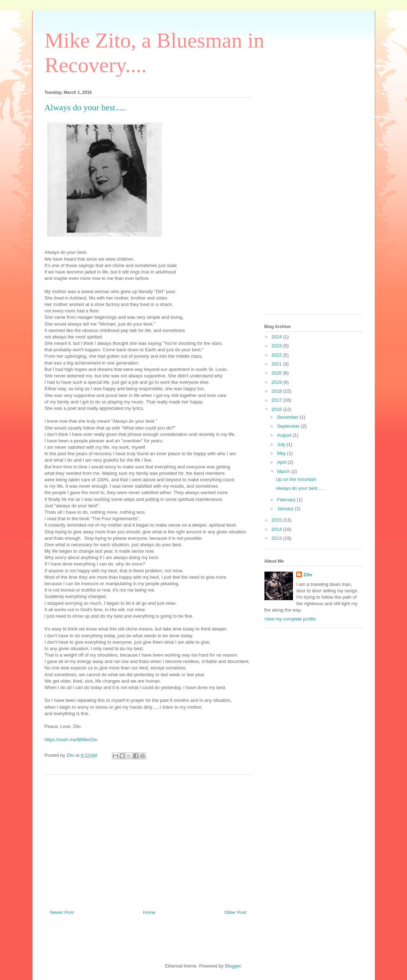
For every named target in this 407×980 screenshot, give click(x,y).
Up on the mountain (296, 479)
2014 (277, 529)
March (284, 471)
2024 (277, 337)
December (288, 417)
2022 (277, 355)
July (282, 444)
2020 (277, 373)
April (282, 462)
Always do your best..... (300, 488)
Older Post (235, 912)
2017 (277, 400)
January (286, 509)
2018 (277, 391)
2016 (277, 409)
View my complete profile (290, 619)
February (287, 500)
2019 (277, 382)
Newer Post (62, 912)
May (282, 453)
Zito (308, 575)
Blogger (233, 966)
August (285, 435)
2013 (277, 538)
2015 (277, 520)
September (289, 426)
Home (149, 912)
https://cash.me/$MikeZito (71, 740)
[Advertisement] (148, 839)
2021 (277, 364)
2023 (277, 346)
